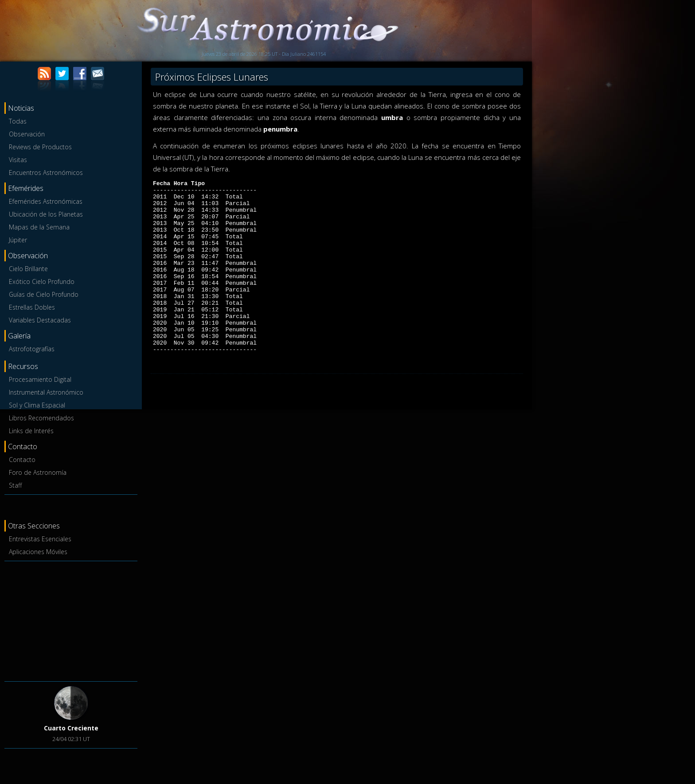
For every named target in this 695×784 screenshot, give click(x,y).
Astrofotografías (32, 349)
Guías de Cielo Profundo (44, 294)
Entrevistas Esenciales (40, 539)
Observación (27, 134)
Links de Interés (31, 431)
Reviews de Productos (40, 147)
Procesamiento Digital (40, 379)
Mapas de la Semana (39, 227)
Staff (15, 485)
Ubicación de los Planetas (46, 214)
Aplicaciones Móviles (38, 552)
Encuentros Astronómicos (46, 173)
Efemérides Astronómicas (46, 201)
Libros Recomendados (41, 418)
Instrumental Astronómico (46, 392)
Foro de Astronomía (38, 472)
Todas (18, 121)
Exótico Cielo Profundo (42, 281)
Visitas (18, 160)
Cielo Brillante (28, 269)
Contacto (22, 460)
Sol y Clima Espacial (37, 405)
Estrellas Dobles (32, 307)
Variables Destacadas (40, 320)
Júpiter (18, 240)
